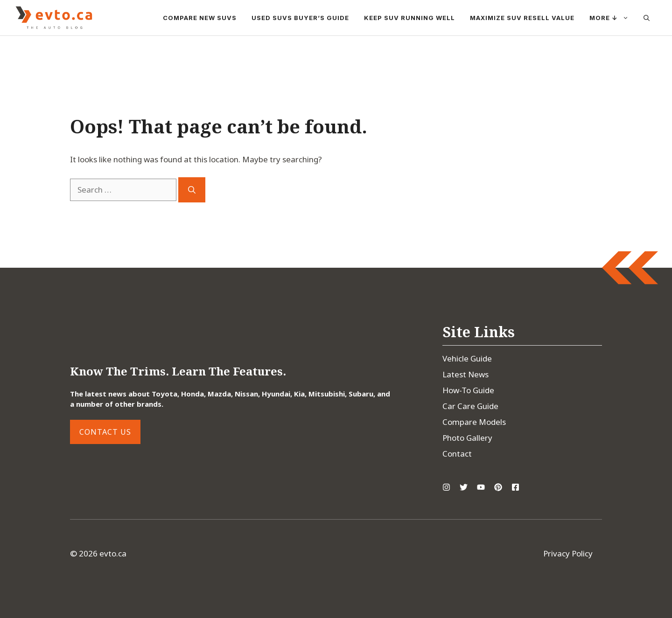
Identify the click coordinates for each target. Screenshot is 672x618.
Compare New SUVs (200, 18)
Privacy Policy (568, 553)
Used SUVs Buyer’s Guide (300, 18)
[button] (647, 18)
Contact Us (105, 432)
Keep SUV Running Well (409, 18)
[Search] (192, 190)
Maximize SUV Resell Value (522, 18)
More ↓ (613, 18)
